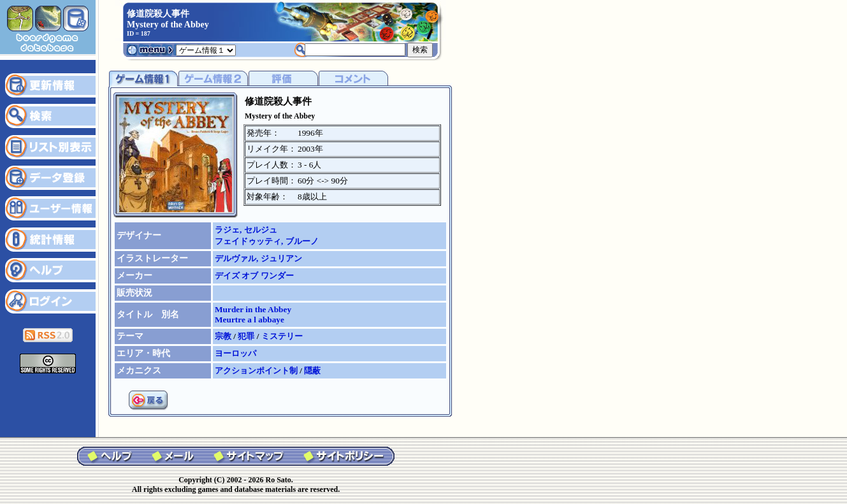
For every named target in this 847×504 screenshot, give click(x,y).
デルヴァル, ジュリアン (258, 258)
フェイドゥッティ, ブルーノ (267, 241)
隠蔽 (312, 371)
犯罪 (247, 336)
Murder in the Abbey (253, 309)
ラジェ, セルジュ (246, 230)
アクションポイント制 (257, 371)
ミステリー (282, 336)
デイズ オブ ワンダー (254, 276)
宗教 (224, 336)
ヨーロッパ (235, 353)
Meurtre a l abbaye (250, 320)
